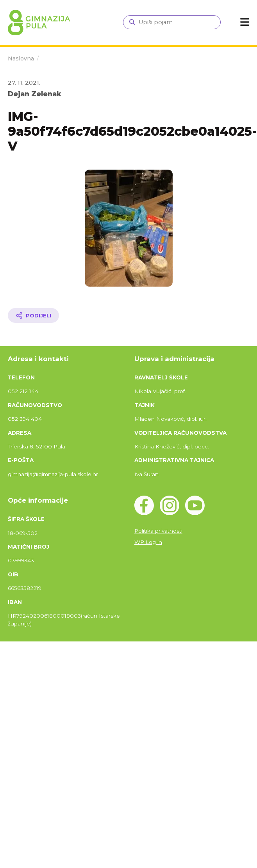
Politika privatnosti (158, 531)
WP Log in (148, 542)
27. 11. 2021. (24, 82)
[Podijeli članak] (33, 315)
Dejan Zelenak (35, 94)
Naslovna (21, 58)
